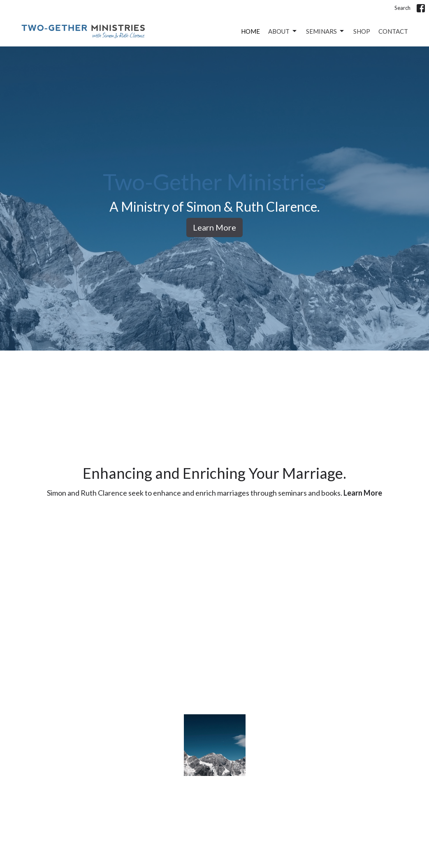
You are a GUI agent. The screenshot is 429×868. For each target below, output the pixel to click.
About (283, 31)
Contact (393, 31)
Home (250, 31)
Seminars (326, 31)
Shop (362, 31)
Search (402, 8)
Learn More (214, 227)
